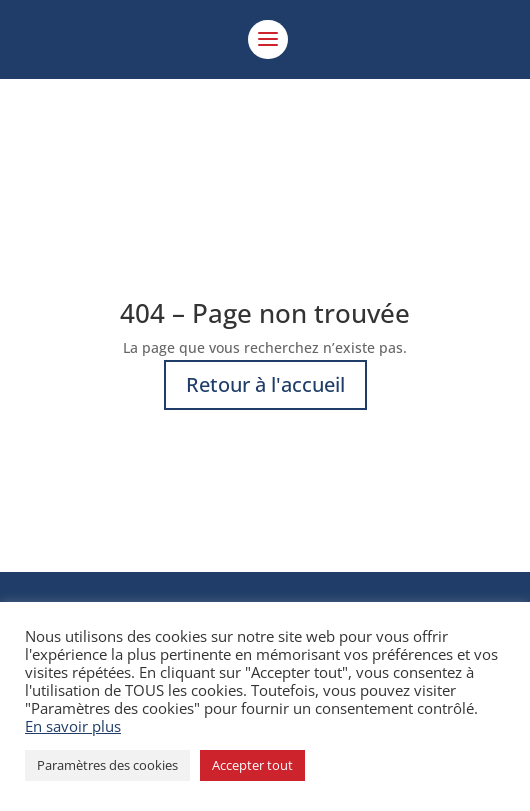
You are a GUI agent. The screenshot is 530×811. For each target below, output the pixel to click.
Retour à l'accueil (265, 384)
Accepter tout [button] (252, 765)
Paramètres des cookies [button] (107, 765)
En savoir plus (73, 726)
